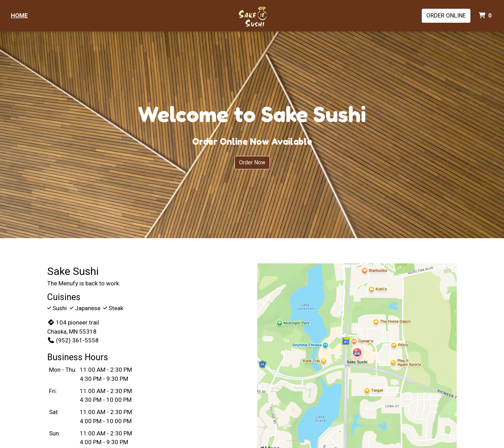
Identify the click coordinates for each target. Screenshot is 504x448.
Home (19, 15)
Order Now (252, 162)
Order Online (446, 15)
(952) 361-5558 (73, 340)
